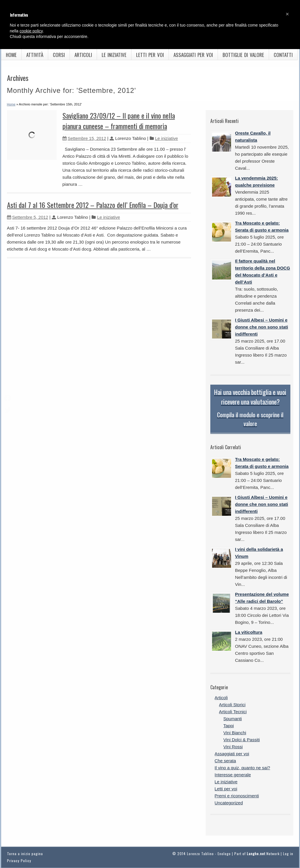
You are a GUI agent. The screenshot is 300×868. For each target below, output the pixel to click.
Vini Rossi (233, 747)
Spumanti (233, 719)
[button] (287, 14)
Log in (288, 854)
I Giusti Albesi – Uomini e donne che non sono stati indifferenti (262, 327)
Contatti (283, 55)
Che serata (225, 761)
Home (11, 55)
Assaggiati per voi (193, 55)
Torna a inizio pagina (25, 854)
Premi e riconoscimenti (237, 796)
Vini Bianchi (235, 733)
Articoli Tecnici (233, 712)
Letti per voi (150, 55)
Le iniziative (114, 55)
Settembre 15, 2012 (84, 138)
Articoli (83, 55)
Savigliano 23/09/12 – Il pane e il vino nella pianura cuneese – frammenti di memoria (119, 121)
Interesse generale (233, 775)
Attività (35, 55)
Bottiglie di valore (243, 55)
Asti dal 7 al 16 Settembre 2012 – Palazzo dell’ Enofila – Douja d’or (93, 205)
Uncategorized (229, 803)
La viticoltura (249, 632)
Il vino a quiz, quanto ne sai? (242, 768)
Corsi (59, 55)
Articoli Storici (232, 705)
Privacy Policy (19, 861)
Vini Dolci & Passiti (242, 740)
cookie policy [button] (31, 31)
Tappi (229, 726)
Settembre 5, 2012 (28, 217)
